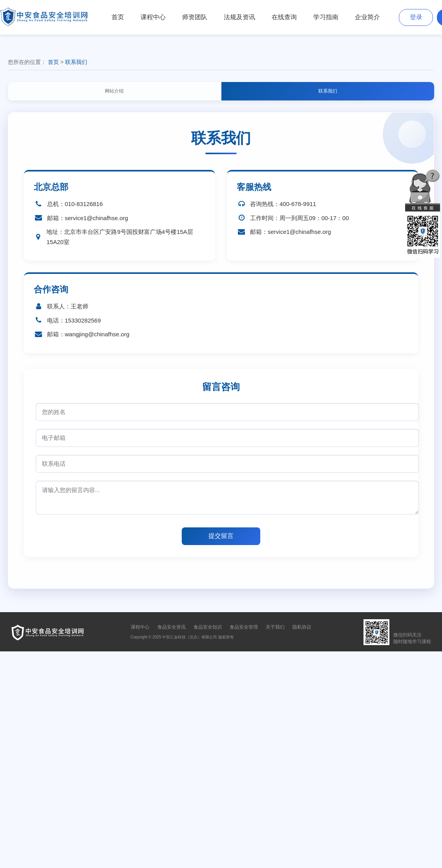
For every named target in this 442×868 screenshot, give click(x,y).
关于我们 (275, 627)
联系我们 (76, 62)
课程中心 (153, 17)
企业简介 (367, 17)
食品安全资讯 (172, 627)
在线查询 (284, 17)
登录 (416, 17)
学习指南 (326, 17)
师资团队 (195, 17)
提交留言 (221, 536)
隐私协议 (302, 627)
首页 (118, 17)
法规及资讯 (239, 17)
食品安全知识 (208, 627)
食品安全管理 (244, 627)
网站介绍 (114, 91)
